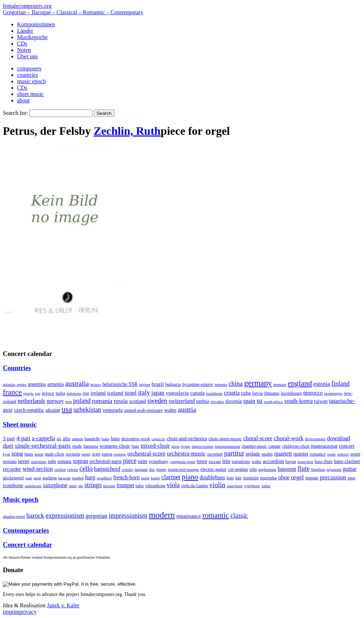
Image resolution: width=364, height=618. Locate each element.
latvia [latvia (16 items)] (258, 393)
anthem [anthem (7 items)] (77, 439)
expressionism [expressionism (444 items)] (65, 515)
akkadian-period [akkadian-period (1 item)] (14, 516)
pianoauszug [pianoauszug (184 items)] (324, 446)
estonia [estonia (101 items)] (322, 384)
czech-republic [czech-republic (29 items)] (29, 410)
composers (29, 68)
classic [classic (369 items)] (239, 515)
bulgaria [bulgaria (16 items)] (173, 384)
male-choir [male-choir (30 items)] (55, 454)
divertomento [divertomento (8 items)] (315, 439)
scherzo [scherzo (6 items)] (343, 454)
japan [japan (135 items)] (158, 393)
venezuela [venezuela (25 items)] (113, 410)
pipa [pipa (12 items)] (351, 478)
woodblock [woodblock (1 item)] (104, 478)
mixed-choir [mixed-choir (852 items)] (155, 446)
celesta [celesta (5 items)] (73, 469)
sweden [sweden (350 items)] (157, 401)
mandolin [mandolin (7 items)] (251, 478)
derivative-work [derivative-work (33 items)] (136, 439)
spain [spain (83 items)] (249, 401)
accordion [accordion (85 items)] (273, 461)
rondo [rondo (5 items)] (331, 454)
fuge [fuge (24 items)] (135, 446)
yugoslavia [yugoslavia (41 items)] (178, 393)
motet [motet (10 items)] (39, 454)
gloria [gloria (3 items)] (175, 446)
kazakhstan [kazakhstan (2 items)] (214, 393)
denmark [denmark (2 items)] (280, 385)
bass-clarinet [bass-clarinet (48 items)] (347, 461)
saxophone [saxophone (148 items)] (55, 485)
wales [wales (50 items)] (170, 410)
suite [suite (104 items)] (143, 461)
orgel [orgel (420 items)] (298, 477)
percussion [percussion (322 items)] (333, 477)
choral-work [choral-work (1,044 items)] (289, 438)
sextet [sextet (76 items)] (24, 461)
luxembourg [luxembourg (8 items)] (291, 393)
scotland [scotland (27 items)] (137, 401)
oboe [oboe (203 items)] (284, 477)
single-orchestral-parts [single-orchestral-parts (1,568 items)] (43, 446)
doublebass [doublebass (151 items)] (213, 477)
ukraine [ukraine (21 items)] (53, 410)
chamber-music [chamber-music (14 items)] (254, 446)
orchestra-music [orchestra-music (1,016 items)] (186, 454)
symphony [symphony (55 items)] (159, 461)
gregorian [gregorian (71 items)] (97, 516)
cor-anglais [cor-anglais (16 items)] (238, 469)
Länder (25, 31)
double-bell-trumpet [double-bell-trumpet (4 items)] (183, 469)
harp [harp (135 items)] (90, 477)
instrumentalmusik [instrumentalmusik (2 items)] (227, 446)
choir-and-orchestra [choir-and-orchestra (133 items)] (187, 438)
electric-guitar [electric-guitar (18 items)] (213, 469)
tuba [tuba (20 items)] (140, 486)
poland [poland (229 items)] (82, 401)
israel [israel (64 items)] (130, 393)
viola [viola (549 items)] (173, 485)
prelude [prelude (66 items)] (253, 454)
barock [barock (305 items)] (35, 516)
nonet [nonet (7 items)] (86, 454)
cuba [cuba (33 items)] (246, 393)
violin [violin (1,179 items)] (217, 485)
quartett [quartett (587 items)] (283, 454)
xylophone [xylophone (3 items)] (252, 486)
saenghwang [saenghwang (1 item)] (33, 486)
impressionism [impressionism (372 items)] (128, 515)
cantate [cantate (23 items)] (275, 446)
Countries (17, 368)
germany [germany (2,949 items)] (258, 383)
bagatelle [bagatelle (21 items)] (92, 439)
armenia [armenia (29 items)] (55, 384)
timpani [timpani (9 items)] (312, 478)
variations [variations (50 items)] (241, 461)
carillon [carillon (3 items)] (60, 470)
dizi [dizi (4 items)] (152, 469)
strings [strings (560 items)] (93, 485)
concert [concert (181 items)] (347, 446)
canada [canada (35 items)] (197, 393)
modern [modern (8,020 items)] (162, 515)
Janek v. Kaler (63, 605)
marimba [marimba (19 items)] (269, 478)
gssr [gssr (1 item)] (38, 393)
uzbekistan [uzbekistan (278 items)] (87, 410)
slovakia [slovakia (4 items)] (217, 401)
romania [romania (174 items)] (102, 401)
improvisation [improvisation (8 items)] (202, 446)
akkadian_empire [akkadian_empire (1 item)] (15, 385)
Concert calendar (28, 545)
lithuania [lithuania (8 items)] (272, 393)
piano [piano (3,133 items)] (190, 477)
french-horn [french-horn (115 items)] (127, 477)
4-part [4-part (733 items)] (23, 438)
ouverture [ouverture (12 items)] (215, 454)
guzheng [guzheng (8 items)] (50, 478)
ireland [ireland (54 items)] (98, 393)
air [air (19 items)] (59, 439)
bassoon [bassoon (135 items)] (287, 469)
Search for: (15, 113)
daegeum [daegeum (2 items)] (141, 470)
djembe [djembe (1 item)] (161, 470)
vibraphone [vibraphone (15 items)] (155, 486)
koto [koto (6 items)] (230, 478)
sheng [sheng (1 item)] (73, 486)
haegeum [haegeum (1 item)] (65, 478)
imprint (11, 612)
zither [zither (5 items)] (266, 486)
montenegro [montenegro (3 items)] (333, 393)
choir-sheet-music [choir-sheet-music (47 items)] (225, 439)
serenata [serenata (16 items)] (10, 462)
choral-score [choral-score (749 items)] (258, 438)
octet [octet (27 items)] (96, 454)
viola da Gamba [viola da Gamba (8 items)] (195, 486)
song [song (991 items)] (17, 454)
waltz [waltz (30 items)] (256, 462)
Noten (24, 50)
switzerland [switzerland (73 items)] (181, 401)
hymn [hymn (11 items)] (186, 446)
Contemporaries (26, 530)
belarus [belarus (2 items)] (96, 385)
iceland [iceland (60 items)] (115, 393)
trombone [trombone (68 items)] (13, 485)
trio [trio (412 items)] (226, 461)
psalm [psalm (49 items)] (267, 454)
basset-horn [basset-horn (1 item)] (305, 462)
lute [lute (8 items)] (239, 478)
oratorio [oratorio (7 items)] (120, 454)
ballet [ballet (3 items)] (106, 439)
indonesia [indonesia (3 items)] (74, 393)
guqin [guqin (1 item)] (37, 478)
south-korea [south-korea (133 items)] (299, 401)
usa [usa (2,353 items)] (67, 409)
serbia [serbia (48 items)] (203, 401)
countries (28, 75)
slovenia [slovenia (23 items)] (234, 401)
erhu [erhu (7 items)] (253, 470)
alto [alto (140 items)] (66, 438)
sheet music (30, 94)
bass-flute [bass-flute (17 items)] (323, 461)
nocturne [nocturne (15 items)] (73, 454)
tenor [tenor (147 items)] (202, 461)
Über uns (27, 56)
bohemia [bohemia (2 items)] (221, 385)
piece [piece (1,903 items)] (130, 461)
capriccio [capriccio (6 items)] (158, 439)
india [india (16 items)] (60, 393)
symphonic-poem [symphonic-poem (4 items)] (183, 462)
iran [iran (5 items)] (86, 393)
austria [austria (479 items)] (187, 409)
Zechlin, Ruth (127, 131)
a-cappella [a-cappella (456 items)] (44, 438)
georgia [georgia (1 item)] (29, 393)
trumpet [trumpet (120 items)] (125, 485)
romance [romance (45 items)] (318, 454)
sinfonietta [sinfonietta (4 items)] (39, 462)
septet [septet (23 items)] (355, 454)
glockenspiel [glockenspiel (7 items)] (13, 478)
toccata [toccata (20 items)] (215, 462)
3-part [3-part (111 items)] (9, 438)
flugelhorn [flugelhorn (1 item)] (318, 470)
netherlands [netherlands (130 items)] (31, 401)
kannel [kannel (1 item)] (155, 478)
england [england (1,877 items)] (300, 383)
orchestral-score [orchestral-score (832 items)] (146, 454)
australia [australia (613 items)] (77, 383)
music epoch (31, 81)
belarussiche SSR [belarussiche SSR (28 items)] (120, 384)
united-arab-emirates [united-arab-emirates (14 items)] (143, 410)
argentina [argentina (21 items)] (37, 384)
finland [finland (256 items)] (340, 384)
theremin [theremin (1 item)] (109, 486)
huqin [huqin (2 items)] (145, 478)
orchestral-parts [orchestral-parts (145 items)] (106, 461)
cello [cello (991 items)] (86, 468)
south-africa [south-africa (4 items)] (273, 401)
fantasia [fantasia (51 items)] (91, 446)
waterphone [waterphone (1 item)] (235, 486)
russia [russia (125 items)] (121, 401)
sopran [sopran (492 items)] (81, 461)
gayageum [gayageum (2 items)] (334, 470)
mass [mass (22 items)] (29, 454)
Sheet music (20, 424)
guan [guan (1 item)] (29, 478)
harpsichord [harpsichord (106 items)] (107, 469)
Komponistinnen (36, 24)
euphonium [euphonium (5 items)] (267, 469)
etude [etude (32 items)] (77, 446)
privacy (28, 612)
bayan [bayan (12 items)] (291, 462)
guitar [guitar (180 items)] (350, 469)
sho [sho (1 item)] (81, 486)
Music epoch (21, 499)
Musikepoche (32, 37)
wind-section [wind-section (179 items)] (38, 469)
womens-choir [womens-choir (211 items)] (115, 446)
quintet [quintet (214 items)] (301, 454)
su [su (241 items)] (259, 401)
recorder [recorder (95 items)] (12, 469)
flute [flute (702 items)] (304, 468)
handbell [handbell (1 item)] (78, 478)
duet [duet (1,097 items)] (8, 446)
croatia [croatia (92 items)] (232, 393)
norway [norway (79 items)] (55, 401)
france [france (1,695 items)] (12, 392)
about (23, 100)
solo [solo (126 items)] (52, 461)
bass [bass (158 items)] (115, 438)
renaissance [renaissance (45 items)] (189, 516)
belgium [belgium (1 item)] (144, 385)
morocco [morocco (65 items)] (313, 393)
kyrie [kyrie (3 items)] (6, 454)
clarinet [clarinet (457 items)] (171, 477)
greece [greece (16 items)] (48, 393)
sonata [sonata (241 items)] (65, 461)
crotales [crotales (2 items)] (127, 470)
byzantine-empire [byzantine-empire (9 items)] (198, 384)
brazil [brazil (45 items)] (158, 384)
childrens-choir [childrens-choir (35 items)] (296, 446)
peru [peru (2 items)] (69, 402)
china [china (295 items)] (236, 384)
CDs (22, 44)
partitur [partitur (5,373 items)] (234, 453)
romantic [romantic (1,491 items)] (216, 515)
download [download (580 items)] (338, 438)
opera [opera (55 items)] (107, 454)
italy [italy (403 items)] (144, 392)
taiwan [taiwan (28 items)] (321, 401)
